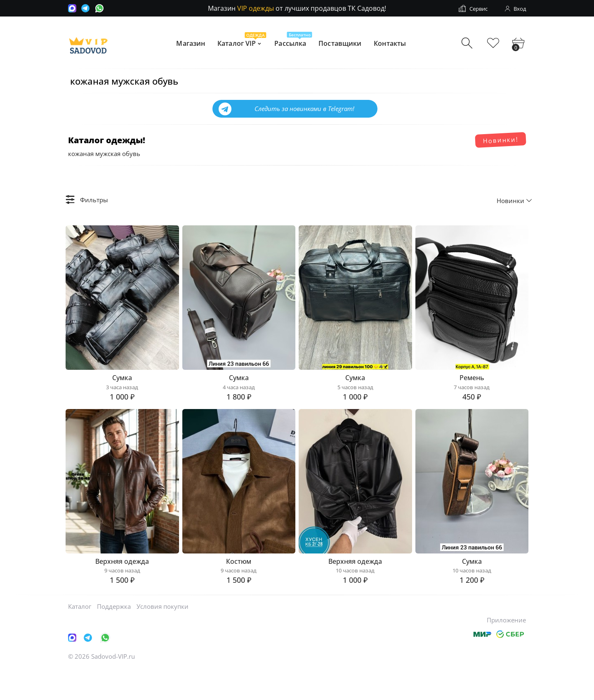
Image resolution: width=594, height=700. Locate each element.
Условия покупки (163, 637)
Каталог (80, 637)
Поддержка (114, 637)
